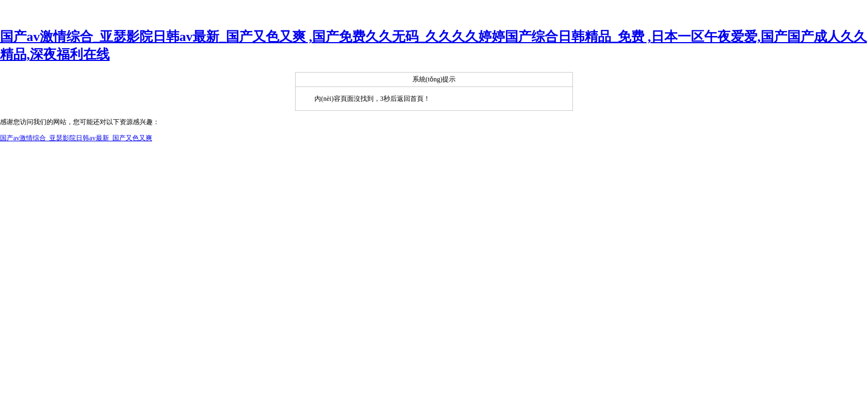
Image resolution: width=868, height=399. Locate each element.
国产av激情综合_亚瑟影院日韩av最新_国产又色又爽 (76, 138)
